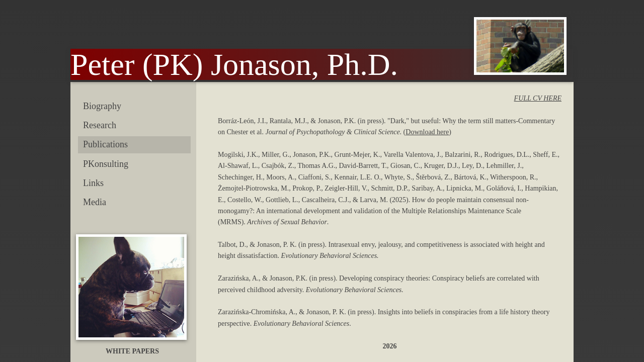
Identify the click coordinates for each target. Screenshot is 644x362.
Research (100, 125)
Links (93, 183)
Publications (105, 144)
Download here (427, 132)
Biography (102, 106)
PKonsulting (106, 164)
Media (95, 202)
